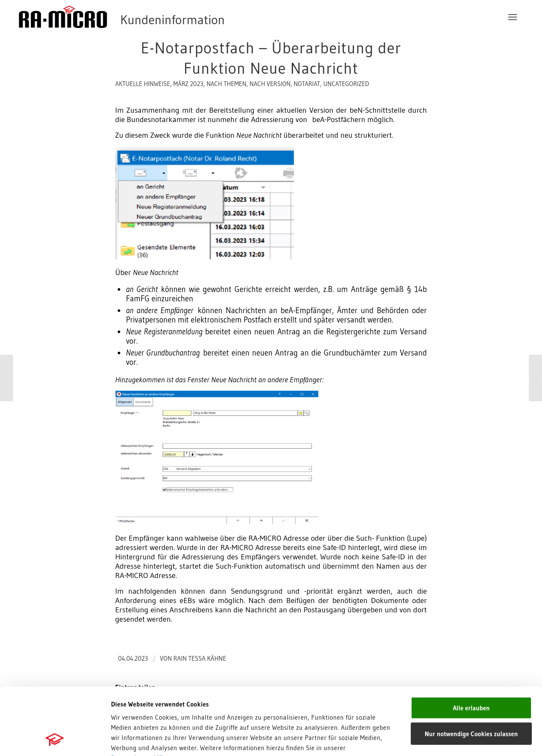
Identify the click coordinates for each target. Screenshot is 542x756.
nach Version (270, 84)
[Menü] (513, 17)
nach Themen (227, 84)
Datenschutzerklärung (144, 695)
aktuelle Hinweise (143, 84)
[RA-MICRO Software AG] (156, 17)
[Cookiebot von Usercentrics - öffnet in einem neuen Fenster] (55, 739)
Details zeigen (427, 739)
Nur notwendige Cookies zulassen (471, 671)
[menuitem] (513, 17)
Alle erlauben (471, 645)
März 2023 (188, 84)
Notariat (307, 84)
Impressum (127, 705)
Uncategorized (346, 84)
